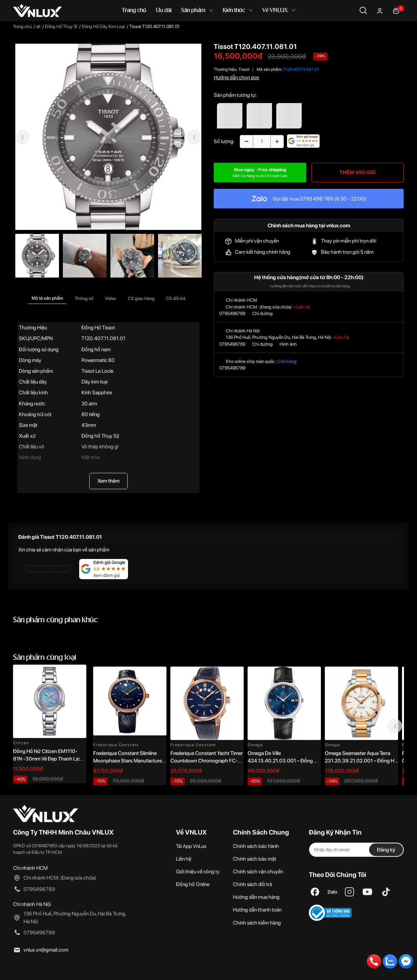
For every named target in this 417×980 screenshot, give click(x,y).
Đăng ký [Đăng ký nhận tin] (386, 850)
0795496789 (232, 313)
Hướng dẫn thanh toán (257, 910)
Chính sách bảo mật (255, 859)
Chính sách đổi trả (252, 884)
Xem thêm (108, 481)
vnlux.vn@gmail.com (46, 950)
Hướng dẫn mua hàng (256, 897)
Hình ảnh (288, 344)
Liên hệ (184, 859)
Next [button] (395, 726)
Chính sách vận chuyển (258, 872)
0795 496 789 (316, 199)
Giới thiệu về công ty (198, 872)
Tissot (244, 69)
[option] (108, 137)
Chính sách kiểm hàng (257, 923)
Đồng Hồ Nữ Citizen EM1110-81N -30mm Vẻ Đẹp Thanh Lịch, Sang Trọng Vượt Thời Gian (48, 759)
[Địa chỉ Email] (356, 850)
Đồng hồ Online (193, 884)
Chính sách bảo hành (256, 846)
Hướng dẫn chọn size (236, 77)
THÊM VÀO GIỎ (358, 172)
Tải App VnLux (191, 846)
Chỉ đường (262, 313)
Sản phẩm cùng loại (45, 658)
